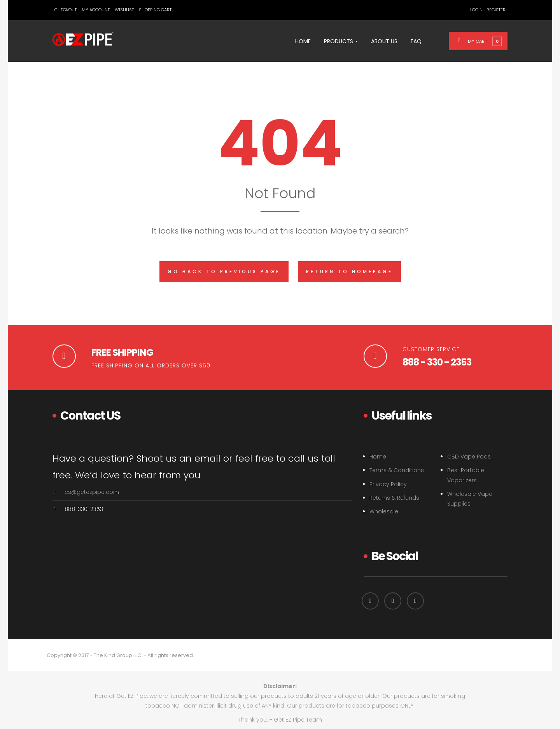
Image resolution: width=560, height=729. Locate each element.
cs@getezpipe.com (92, 492)
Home (303, 41)
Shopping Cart (155, 10)
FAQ (416, 41)
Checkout (66, 10)
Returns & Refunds (394, 498)
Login (476, 10)
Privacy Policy (388, 484)
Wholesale (384, 511)
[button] (483, 41)
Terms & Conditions (397, 470)
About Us (384, 41)
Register (496, 10)
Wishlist (124, 10)
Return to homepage (349, 271)
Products (341, 41)
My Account (96, 10)
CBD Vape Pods (469, 457)
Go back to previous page (224, 271)
